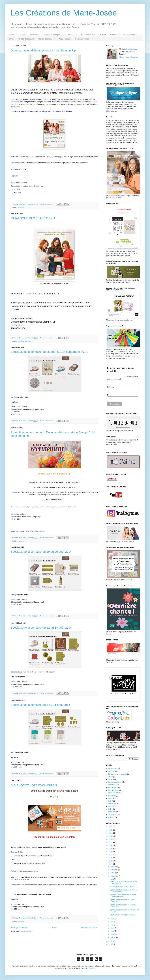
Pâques (111, 806)
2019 (111, 849)
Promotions (72, 35)
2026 (111, 827)
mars (113, 931)
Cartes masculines (115, 782)
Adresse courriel (115, 379)
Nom (109, 395)
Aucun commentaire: (47, 204)
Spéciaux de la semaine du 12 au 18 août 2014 (41, 628)
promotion (21, 207)
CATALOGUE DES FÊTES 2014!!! (33, 218)
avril (112, 928)
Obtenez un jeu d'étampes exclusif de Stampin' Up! (44, 50)
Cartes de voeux (82, 39)
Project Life (112, 804)
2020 (111, 845)
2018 (111, 852)
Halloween (112, 796)
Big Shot (111, 771)
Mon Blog (21, 341)
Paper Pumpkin (65, 39)
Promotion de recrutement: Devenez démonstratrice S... (123, 896)
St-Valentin (112, 812)
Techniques (112, 815)
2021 (111, 842)
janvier (113, 937)
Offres (11, 39)
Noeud (111, 798)
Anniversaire (113, 769)
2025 (111, 830)
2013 (111, 941)
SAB (110, 809)
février (113, 934)
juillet (113, 919)
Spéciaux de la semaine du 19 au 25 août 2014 (41, 552)
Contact (22, 35)
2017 (111, 855)
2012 (111, 944)
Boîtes (110, 777)
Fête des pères (113, 790)
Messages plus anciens (89, 928)
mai (112, 925)
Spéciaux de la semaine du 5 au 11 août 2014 (40, 705)
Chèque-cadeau (128, 35)
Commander (34, 35)
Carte (110, 779)
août (112, 879)
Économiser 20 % (88, 35)
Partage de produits (26, 39)
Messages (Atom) (27, 931)
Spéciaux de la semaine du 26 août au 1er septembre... (124, 891)
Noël (110, 801)
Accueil (11, 35)
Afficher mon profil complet (128, 57)
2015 (111, 861)
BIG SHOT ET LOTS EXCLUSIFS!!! (34, 785)
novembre (114, 870)
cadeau (111, 817)
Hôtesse (103, 35)
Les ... (116, 444)
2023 (111, 836)
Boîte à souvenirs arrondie (117, 774)
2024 (111, 833)
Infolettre (114, 35)
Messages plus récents (19, 928)
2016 (111, 858)
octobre (113, 873)
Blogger (92, 968)
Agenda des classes (46, 39)
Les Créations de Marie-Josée (64, 13)
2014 (111, 864)
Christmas (112, 785)
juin (112, 922)
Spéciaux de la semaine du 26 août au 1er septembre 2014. (49, 352)
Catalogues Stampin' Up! (53, 35)
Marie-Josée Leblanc (129, 49)
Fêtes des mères (114, 793)
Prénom (111, 387)
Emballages (112, 788)
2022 (111, 839)
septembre (115, 876)
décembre (114, 867)
